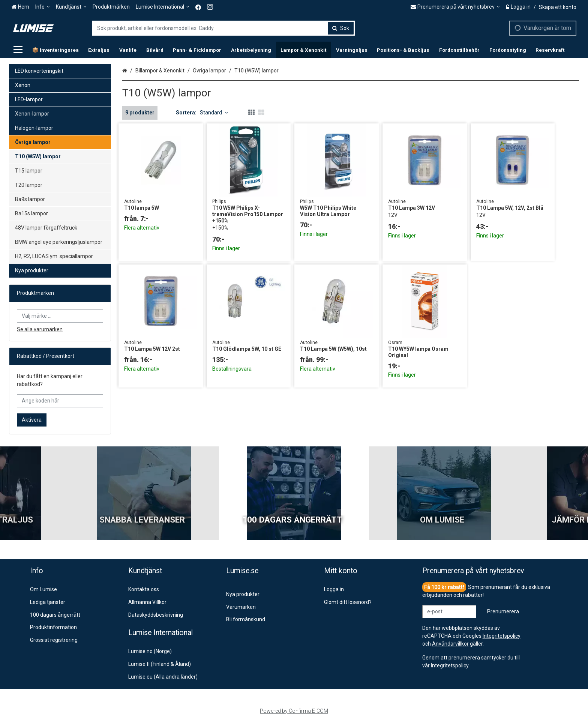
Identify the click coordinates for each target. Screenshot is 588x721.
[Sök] (341, 28)
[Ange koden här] (60, 401)
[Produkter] (18, 50)
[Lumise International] (163, 7)
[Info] (43, 7)
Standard (214, 113)
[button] (450, 665)
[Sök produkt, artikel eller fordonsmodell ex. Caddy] (223, 28)
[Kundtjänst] (71, 7)
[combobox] (223, 28)
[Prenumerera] (503, 612)
